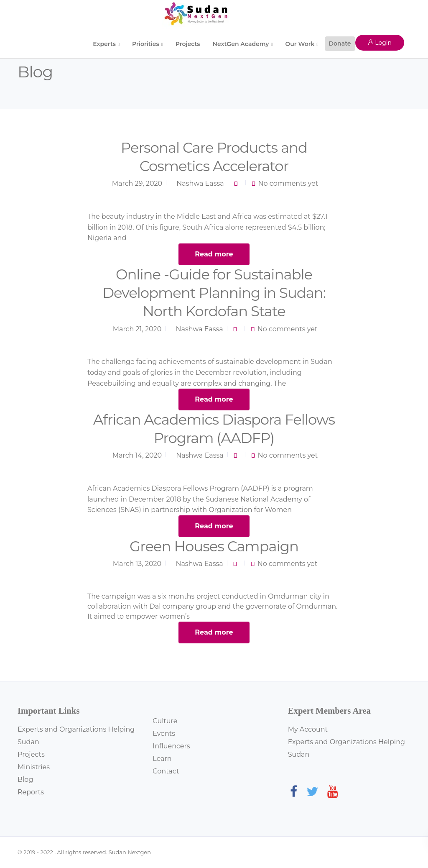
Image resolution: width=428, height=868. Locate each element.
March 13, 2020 (137, 564)
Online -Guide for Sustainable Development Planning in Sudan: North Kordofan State (214, 293)
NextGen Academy (241, 44)
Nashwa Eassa (200, 183)
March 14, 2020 (137, 455)
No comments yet (288, 183)
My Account (308, 729)
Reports (31, 792)
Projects (188, 44)
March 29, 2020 (137, 183)
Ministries (34, 767)
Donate (340, 44)
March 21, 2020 (137, 329)
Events (164, 734)
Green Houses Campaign (214, 546)
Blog (25, 780)
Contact (166, 771)
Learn (162, 759)
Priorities (146, 44)
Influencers (171, 746)
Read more (214, 254)
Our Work (300, 44)
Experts (104, 44)
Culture (165, 721)
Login (380, 43)
